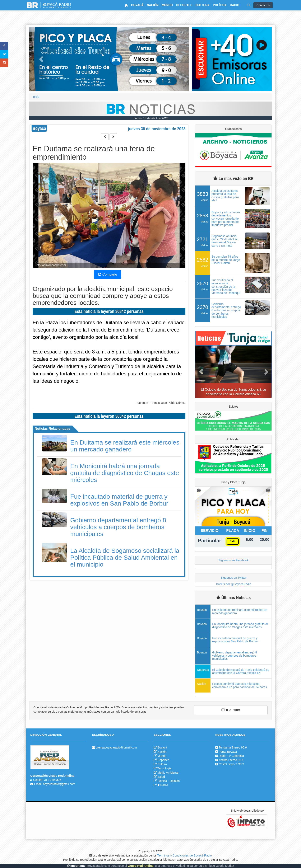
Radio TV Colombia (231, 756)
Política (162, 781)
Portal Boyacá (228, 752)
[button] (41, 59)
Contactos (263, 5)
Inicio (36, 97)
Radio (163, 785)
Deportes (163, 760)
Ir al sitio (231, 710)
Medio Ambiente (168, 773)
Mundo (162, 756)
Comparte (108, 274)
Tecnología (165, 768)
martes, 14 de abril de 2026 (150, 118)
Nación (162, 752)
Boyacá (162, 747)
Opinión (175, 781)
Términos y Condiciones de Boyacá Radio (185, 855)
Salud (161, 777)
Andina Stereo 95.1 (231, 760)
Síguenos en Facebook (233, 560)
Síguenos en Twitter (233, 578)
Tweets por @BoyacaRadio (233, 584)
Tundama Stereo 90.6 (233, 747)
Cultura (162, 764)
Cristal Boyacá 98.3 (231, 764)
